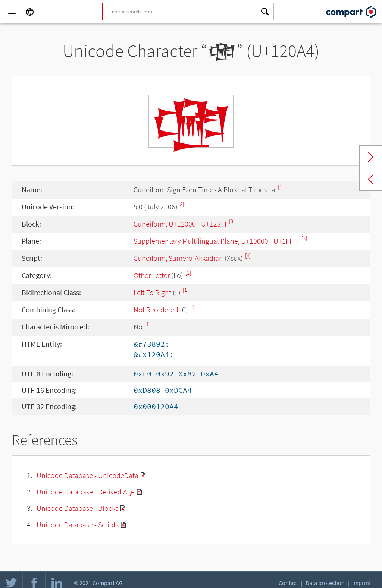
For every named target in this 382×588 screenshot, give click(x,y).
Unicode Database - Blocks (77, 508)
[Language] (30, 12)
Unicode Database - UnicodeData (87, 475)
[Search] (265, 12)
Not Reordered (156, 309)
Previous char (371, 179)
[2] (181, 204)
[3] (232, 221)
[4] (248, 255)
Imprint (361, 583)
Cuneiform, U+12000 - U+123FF (181, 224)
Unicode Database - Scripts (78, 524)
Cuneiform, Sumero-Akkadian (178, 258)
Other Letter (152, 275)
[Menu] (12, 12)
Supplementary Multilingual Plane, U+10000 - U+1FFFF (217, 241)
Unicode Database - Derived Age (86, 492)
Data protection (325, 583)
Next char (371, 157)
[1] (281, 187)
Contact (288, 583)
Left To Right (152, 292)
